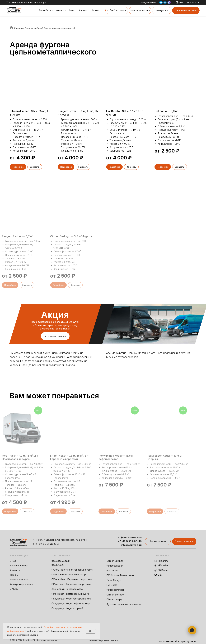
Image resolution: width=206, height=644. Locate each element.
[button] (186, 10)
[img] (14, 10)
